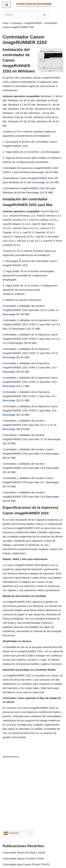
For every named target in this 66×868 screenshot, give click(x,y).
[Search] (22, 15)
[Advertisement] (33, 791)
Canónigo (16, 23)
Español (11, 833)
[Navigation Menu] (7, 5)
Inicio (6, 23)
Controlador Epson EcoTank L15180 (24, 853)
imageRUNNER (33, 23)
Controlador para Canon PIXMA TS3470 (26, 864)
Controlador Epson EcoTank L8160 (23, 858)
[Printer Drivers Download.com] (34, 5)
